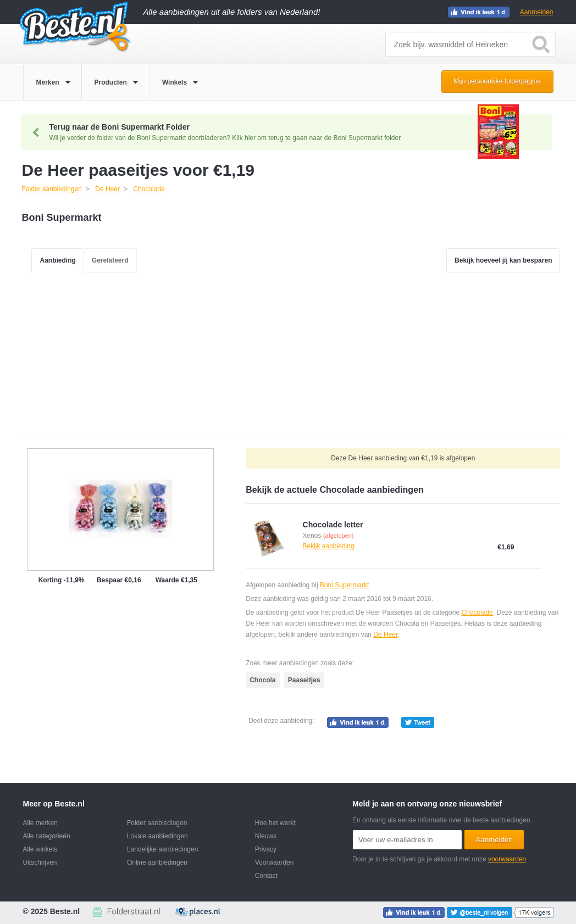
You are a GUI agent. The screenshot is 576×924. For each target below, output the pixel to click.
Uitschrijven (40, 862)
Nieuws (266, 836)
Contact (266, 876)
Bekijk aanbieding (329, 546)
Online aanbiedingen (157, 862)
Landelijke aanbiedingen (162, 849)
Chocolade (477, 613)
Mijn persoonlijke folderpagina (497, 81)
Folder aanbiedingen (157, 823)
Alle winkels (40, 849)
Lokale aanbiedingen (157, 836)
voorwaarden (507, 859)
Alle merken (40, 823)
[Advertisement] (293, 354)
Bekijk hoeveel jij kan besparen (503, 260)
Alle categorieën (47, 836)
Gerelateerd (110, 260)
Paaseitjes (304, 680)
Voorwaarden (275, 862)
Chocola (262, 680)
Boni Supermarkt (344, 585)
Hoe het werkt (275, 823)
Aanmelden (537, 12)
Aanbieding (57, 260)
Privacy (266, 849)
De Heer (385, 634)
